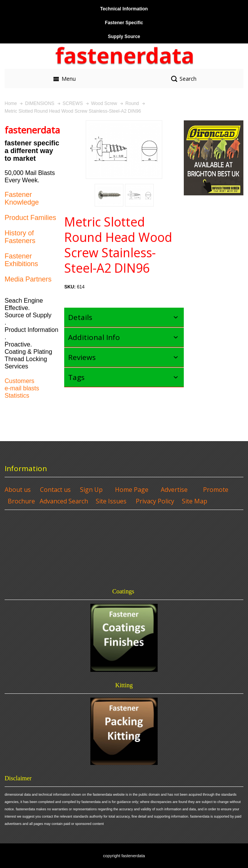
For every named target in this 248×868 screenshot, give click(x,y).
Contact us (55, 490)
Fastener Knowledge (22, 198)
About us (18, 490)
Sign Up (91, 490)
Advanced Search (64, 501)
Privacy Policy (155, 501)
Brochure (21, 501)
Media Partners (28, 279)
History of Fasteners (20, 237)
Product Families (30, 218)
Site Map (195, 501)
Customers (19, 381)
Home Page (132, 490)
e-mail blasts (22, 388)
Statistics (17, 396)
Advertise (174, 490)
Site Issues (111, 501)
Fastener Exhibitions (21, 260)
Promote (216, 490)
